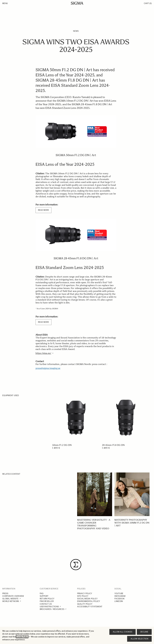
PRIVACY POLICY (85, 593)
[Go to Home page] (77, 3)
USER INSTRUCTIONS (49, 607)
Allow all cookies (123, 632)
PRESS (5, 593)
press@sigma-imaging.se (48, 368)
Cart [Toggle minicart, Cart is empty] (148, 3)
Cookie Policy (22, 637)
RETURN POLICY (47, 599)
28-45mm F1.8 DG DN (113, 445)
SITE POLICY (83, 596)
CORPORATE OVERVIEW (13, 596)
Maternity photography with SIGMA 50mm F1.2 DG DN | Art (132, 523)
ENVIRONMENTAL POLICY (89, 601)
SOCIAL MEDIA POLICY (87, 599)
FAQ (42, 593)
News (76, 31)
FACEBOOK (119, 599)
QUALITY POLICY (85, 604)
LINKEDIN (119, 601)
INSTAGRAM (120, 596)
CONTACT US (46, 604)
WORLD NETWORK (11, 601)
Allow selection (139, 639)
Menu (5, 3)
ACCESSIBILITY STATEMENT (90, 607)
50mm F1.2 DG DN (62, 445)
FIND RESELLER (47, 601)
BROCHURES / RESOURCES (52, 609)
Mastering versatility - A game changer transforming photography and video (94, 524)
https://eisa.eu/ (43, 353)
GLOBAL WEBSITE (10, 599)
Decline (144, 632)
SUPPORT (44, 596)
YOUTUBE (119, 593)
